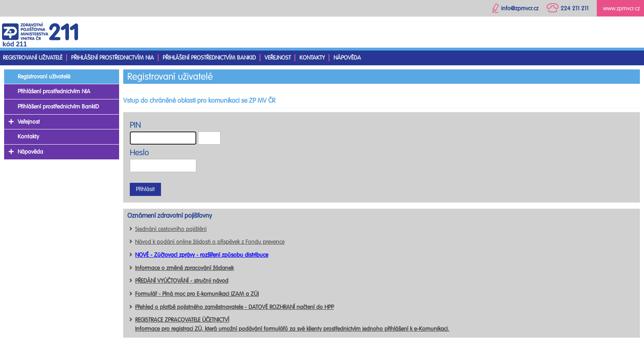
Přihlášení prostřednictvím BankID (209, 58)
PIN (135, 125)
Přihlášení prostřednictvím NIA (113, 58)
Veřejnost (278, 58)
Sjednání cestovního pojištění (171, 229)
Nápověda (347, 58)
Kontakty (312, 58)
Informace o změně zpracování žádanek (184, 268)
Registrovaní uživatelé (33, 58)
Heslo (139, 153)
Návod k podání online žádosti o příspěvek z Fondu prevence (210, 242)
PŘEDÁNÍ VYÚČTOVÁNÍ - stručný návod (182, 281)
